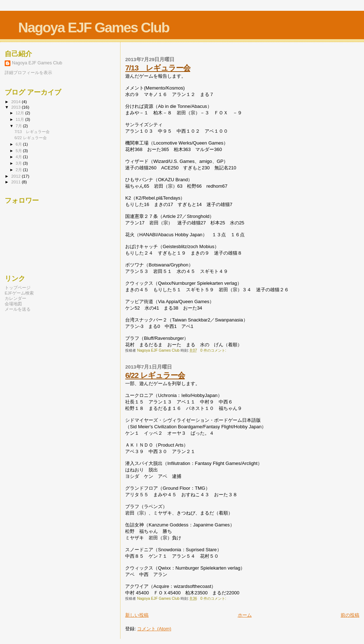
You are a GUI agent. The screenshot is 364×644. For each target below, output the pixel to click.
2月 (19, 170)
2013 (16, 107)
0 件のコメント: (214, 350)
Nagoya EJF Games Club (94, 28)
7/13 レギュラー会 (158, 68)
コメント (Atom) (154, 629)
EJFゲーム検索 (19, 293)
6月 (19, 144)
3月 (19, 163)
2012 (16, 176)
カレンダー (15, 298)
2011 (16, 182)
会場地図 (13, 304)
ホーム (245, 615)
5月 (19, 151)
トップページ (18, 287)
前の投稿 (350, 615)
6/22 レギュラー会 (155, 375)
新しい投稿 (137, 615)
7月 (19, 126)
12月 (21, 113)
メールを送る (18, 309)
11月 (21, 119)
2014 (16, 102)
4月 (19, 157)
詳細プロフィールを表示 (28, 73)
